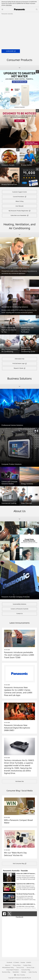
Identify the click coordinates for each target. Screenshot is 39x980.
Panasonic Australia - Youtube (15, 871)
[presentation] (4, 914)
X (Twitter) (16, 962)
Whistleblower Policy (8, 967)
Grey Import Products (13, 970)
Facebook (20, 917)
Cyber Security (33, 972)
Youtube (23, 962)
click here (9, 5)
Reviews (24, 972)
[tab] (4, 914)
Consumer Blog (26, 970)
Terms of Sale (30, 967)
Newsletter (16, 972)
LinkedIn (29, 962)
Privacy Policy (17, 965)
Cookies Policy (27, 965)
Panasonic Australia (7, 14)
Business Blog (6, 972)
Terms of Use (20, 967)
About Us (8, 965)
